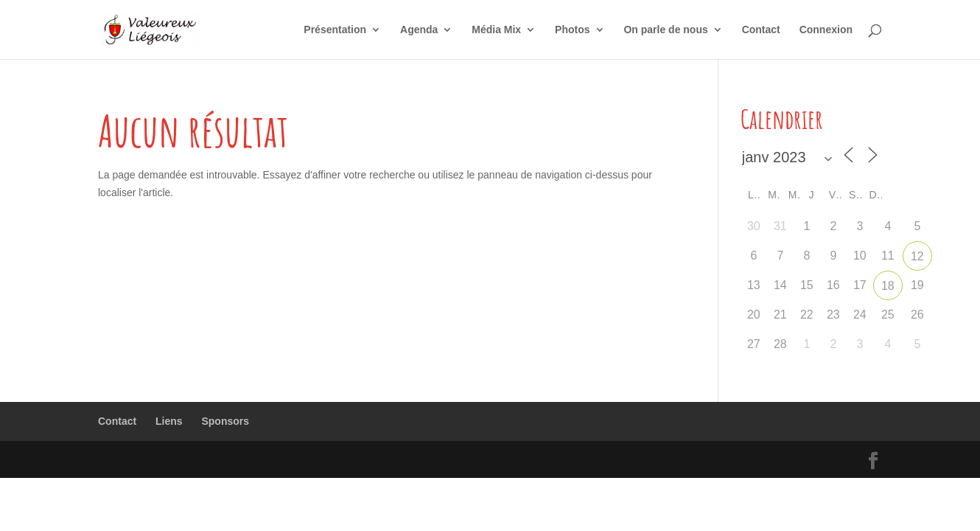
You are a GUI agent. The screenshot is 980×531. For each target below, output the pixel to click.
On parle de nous (665, 30)
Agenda (419, 30)
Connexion (826, 30)
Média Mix (496, 30)
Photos (572, 30)
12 (917, 256)
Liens (169, 421)
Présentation (335, 30)
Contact (761, 30)
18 (888, 286)
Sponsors (225, 421)
